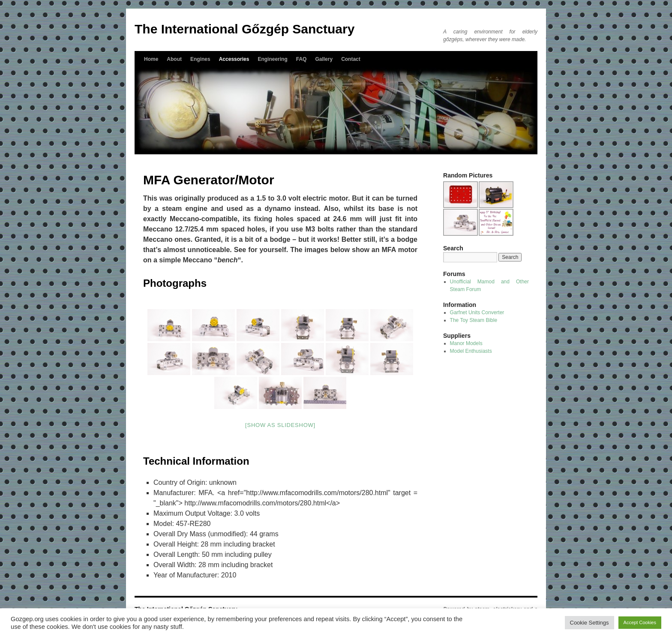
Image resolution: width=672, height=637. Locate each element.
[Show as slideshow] (280, 425)
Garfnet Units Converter (477, 312)
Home (151, 59)
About (174, 59)
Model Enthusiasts (471, 351)
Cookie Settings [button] (589, 623)
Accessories (234, 59)
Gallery (324, 59)
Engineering (272, 59)
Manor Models (466, 343)
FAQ (301, 59)
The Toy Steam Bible (474, 320)
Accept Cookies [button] (640, 622)
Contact (351, 59)
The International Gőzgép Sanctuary (244, 29)
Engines (200, 59)
